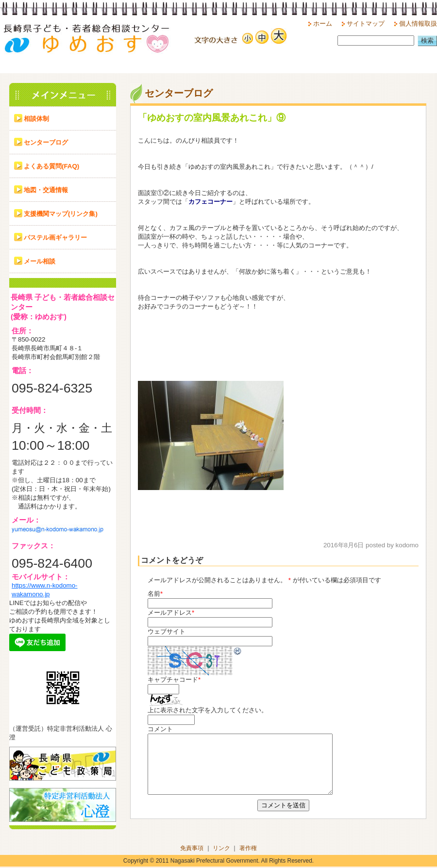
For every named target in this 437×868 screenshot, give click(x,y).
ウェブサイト (167, 631)
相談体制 (36, 119)
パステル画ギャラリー (55, 237)
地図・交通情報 (46, 190)
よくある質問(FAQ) (51, 166)
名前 (154, 594)
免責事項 (192, 850)
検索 (427, 41)
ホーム (323, 24)
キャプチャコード (173, 680)
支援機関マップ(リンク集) (61, 214)
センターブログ (46, 142)
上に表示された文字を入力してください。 (208, 710)
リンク (221, 850)
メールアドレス (170, 613)
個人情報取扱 (418, 24)
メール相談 (40, 261)
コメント (160, 729)
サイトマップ (366, 24)
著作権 (248, 850)
